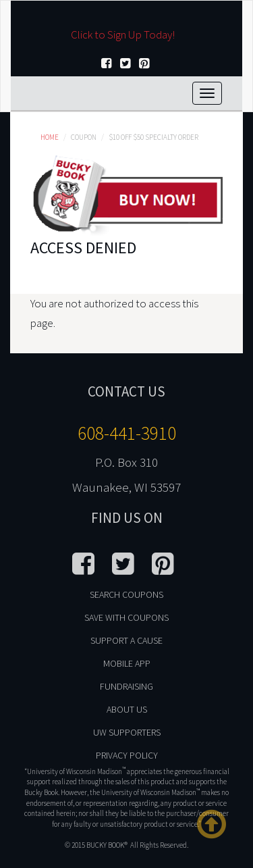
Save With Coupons (126, 617)
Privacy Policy (127, 755)
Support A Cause (126, 640)
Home (50, 137)
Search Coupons (126, 594)
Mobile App (127, 663)
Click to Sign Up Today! (123, 34)
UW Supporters (127, 732)
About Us (127, 709)
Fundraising (126, 686)
